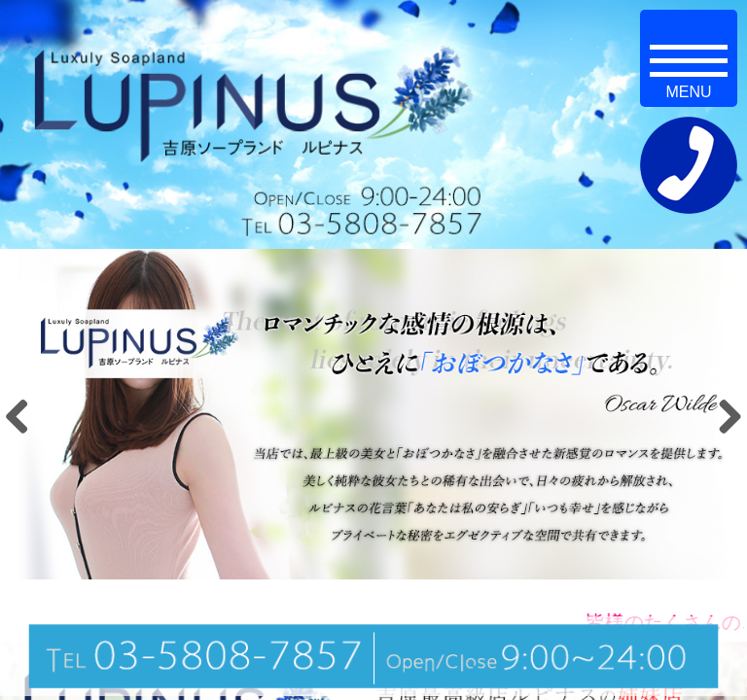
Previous (24, 416)
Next (723, 416)
